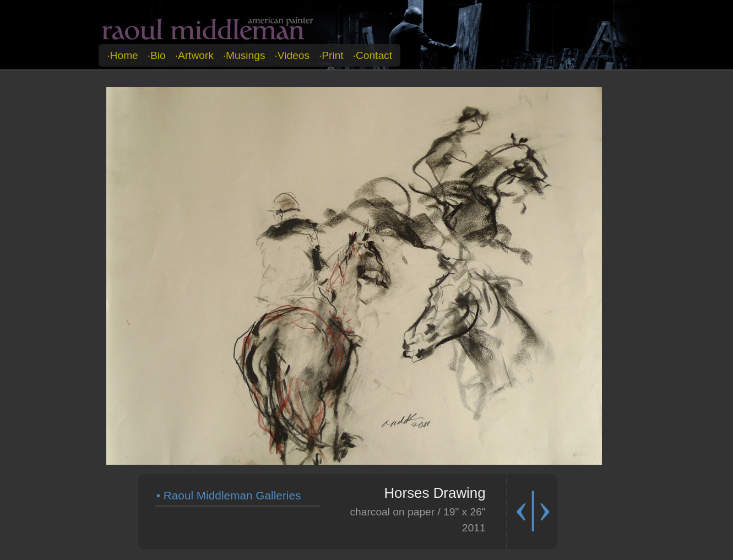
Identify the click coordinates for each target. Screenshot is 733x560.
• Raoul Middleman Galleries (229, 495)
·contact (373, 55)
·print (331, 55)
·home (123, 55)
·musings (244, 55)
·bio (157, 55)
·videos (292, 55)
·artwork (194, 55)
